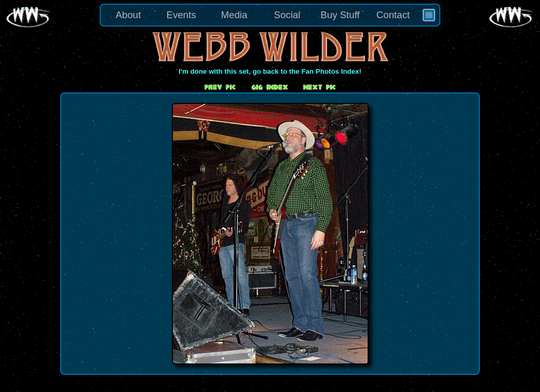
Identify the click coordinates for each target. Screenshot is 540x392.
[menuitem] (429, 15)
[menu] (270, 15)
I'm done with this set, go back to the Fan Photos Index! (270, 71)
